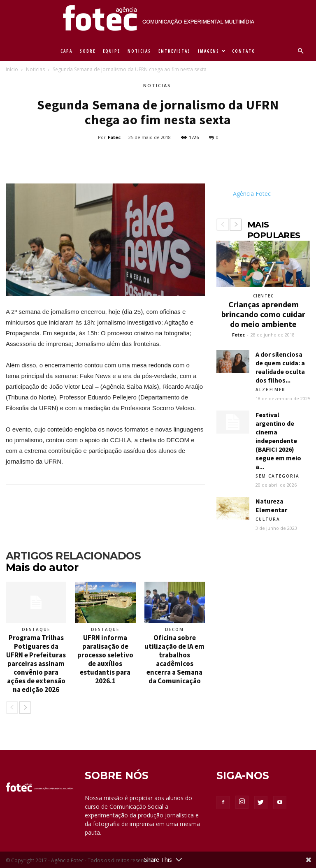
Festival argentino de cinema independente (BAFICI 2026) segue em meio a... (278, 441)
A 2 (10, 312)
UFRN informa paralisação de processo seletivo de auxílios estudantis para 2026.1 (105, 659)
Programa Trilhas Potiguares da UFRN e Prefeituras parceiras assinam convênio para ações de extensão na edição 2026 (36, 664)
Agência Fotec (252, 194)
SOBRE (88, 51)
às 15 (87, 333)
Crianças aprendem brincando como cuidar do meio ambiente (263, 314)
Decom (174, 629)
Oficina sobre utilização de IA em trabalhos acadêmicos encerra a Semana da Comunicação (174, 659)
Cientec (264, 296)
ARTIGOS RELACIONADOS (73, 556)
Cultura (268, 519)
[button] (300, 51)
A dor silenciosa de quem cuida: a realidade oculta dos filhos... (280, 367)
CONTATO (244, 51)
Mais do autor (42, 567)
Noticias (35, 69)
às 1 (81, 322)
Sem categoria (278, 476)
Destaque (36, 629)
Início (12, 69)
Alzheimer (271, 390)
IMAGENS (212, 51)
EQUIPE (112, 51)
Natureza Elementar (271, 505)
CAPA (66, 51)
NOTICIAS (139, 51)
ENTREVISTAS (174, 51)
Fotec (114, 137)
